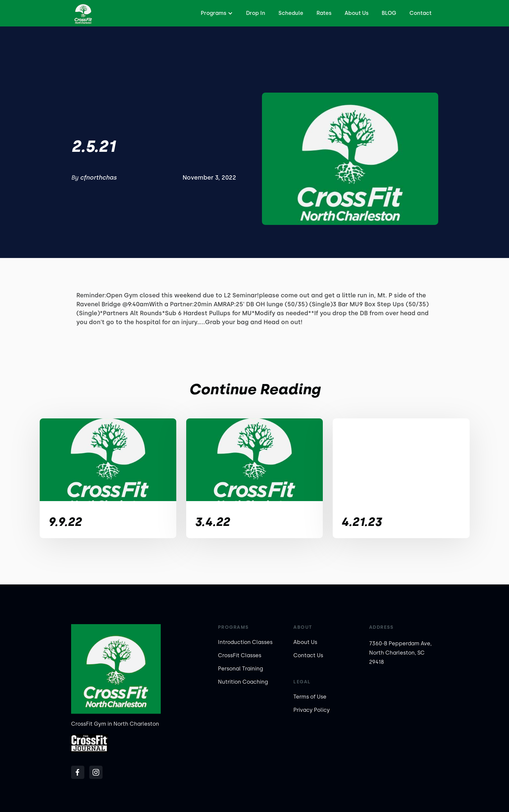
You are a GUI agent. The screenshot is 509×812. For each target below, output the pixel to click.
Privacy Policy (312, 710)
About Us (357, 13)
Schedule (291, 13)
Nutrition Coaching (243, 682)
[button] (216, 13)
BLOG (389, 13)
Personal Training (240, 669)
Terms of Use (310, 697)
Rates (324, 13)
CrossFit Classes (240, 655)
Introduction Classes (245, 642)
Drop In (256, 13)
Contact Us (308, 655)
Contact (421, 13)
